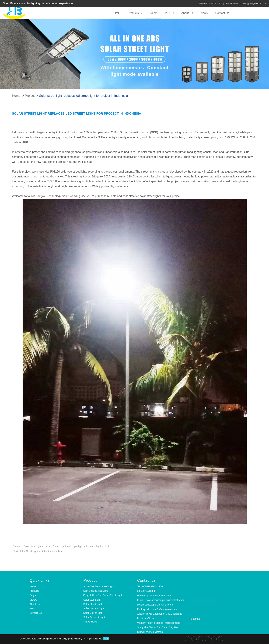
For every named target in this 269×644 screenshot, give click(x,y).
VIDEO (169, 13)
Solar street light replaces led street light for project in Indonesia (84, 96)
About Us (187, 13)
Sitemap (195, 619)
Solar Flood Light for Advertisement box (41, 551)
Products (133, 13)
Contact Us (222, 13)
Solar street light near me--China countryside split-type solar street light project (66, 546)
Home (16, 96)
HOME (116, 13)
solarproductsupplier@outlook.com (250, 3)
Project (153, 13)
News (204, 13)
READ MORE (204, 601)
